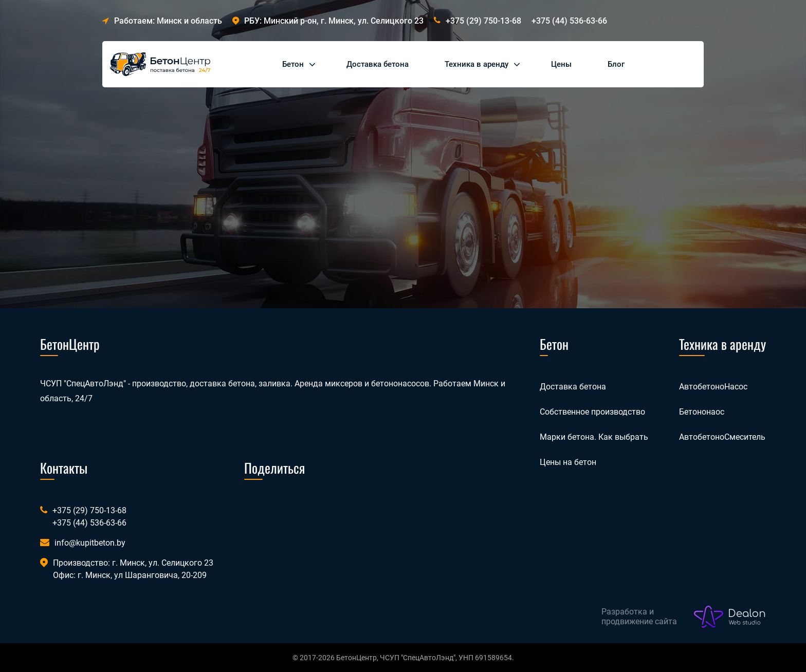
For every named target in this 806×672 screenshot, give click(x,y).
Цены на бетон (568, 462)
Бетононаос (702, 412)
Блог (616, 64)
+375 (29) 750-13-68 (483, 21)
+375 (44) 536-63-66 (569, 21)
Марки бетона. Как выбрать (594, 437)
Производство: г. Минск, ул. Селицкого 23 (133, 563)
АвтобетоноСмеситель (722, 437)
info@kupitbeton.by (90, 543)
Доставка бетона (378, 64)
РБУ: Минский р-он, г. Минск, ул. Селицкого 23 (328, 21)
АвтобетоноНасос (713, 387)
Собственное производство (592, 412)
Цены (561, 64)
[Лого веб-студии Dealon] (730, 617)
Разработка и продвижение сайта (639, 617)
